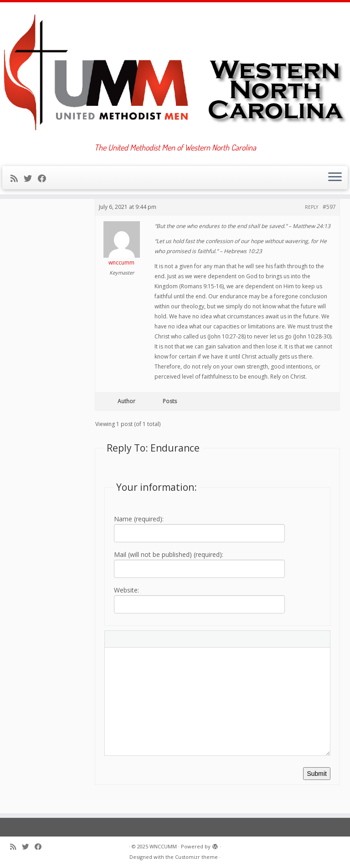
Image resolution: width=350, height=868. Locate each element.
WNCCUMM (163, 846)
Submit (317, 774)
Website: (126, 590)
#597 (329, 207)
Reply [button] (311, 207)
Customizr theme (196, 857)
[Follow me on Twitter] (31, 178)
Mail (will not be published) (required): (169, 554)
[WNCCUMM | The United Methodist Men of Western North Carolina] (175, 73)
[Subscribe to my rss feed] (17, 178)
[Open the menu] (335, 178)
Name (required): (139, 519)
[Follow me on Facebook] (45, 178)
